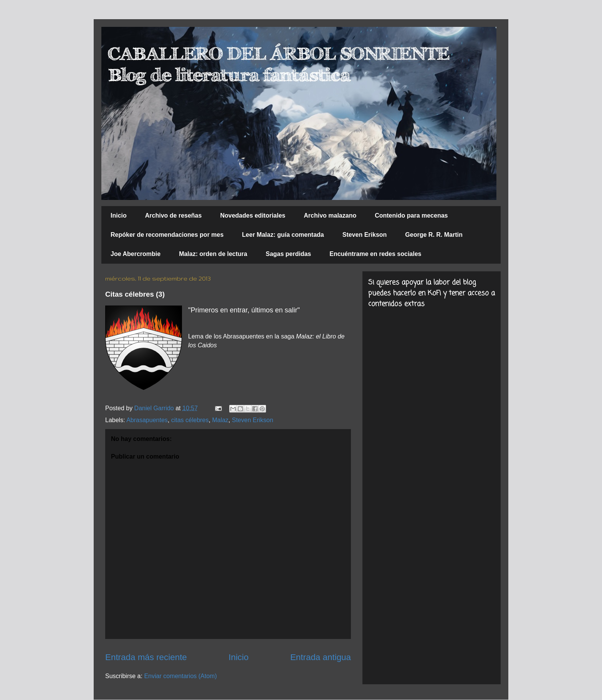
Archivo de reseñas (174, 215)
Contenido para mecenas (411, 215)
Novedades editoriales (253, 215)
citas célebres (190, 420)
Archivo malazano (330, 215)
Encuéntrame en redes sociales (375, 254)
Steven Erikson (365, 235)
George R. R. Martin (434, 235)
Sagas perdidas (288, 254)
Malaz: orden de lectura (213, 254)
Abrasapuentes (147, 420)
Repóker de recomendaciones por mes (167, 235)
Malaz (220, 420)
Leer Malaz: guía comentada (283, 235)
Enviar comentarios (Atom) (180, 676)
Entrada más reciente (146, 657)
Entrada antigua (321, 657)
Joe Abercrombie (136, 254)
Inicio (119, 215)
